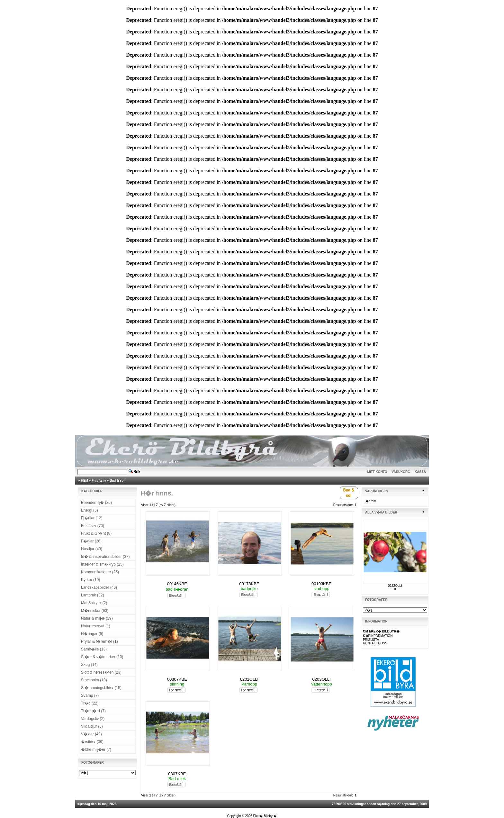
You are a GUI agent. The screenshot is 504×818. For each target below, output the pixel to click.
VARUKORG (401, 472)
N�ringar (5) (92, 634)
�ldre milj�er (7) (96, 750)
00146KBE (177, 584)
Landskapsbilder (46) (99, 587)
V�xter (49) (91, 734)
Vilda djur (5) (92, 726)
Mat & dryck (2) (94, 603)
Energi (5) (90, 510)
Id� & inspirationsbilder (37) (105, 557)
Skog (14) (89, 665)
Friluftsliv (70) (93, 526)
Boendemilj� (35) (96, 503)
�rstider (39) (92, 742)
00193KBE (321, 584)
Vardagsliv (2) (93, 719)
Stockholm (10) (94, 680)
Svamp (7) (90, 695)
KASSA (420, 472)
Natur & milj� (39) (97, 618)
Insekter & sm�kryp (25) (102, 564)
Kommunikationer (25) (100, 572)
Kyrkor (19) (90, 580)
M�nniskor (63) (95, 611)
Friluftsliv (99, 481)
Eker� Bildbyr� (265, 816)
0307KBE (177, 774)
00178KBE (249, 584)
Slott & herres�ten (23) (101, 672)
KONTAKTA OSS (375, 643)
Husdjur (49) (92, 549)
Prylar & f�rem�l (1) (99, 641)
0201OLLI (249, 679)
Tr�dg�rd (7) (93, 711)
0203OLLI (322, 679)
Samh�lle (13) (94, 649)
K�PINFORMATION (378, 636)
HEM (85, 481)
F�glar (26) (91, 541)
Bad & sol (117, 481)
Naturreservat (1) (96, 626)
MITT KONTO (377, 472)
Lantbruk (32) (92, 595)
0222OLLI (395, 586)
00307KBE (177, 679)
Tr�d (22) (90, 703)
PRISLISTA (371, 640)
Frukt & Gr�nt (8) (96, 533)
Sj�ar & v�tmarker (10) (102, 657)
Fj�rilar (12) (92, 518)
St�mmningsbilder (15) (101, 688)
